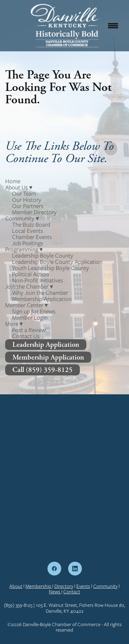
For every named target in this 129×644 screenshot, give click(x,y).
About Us (19, 187)
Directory (64, 586)
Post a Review (29, 330)
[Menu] (113, 25)
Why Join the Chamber (40, 293)
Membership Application (42, 299)
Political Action (31, 274)
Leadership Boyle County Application (57, 262)
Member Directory (34, 212)
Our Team (24, 194)
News (55, 592)
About (16, 586)
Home (13, 181)
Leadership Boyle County (43, 256)
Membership (39, 586)
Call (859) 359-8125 (42, 370)
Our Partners (28, 206)
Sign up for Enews (34, 311)
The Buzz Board (31, 225)
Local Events (28, 231)
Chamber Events (32, 237)
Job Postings (28, 243)
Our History (27, 200)
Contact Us (26, 336)
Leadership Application (46, 345)
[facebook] (54, 569)
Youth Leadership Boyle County (51, 268)
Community (105, 586)
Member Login (30, 318)
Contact (72, 592)
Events (83, 586)
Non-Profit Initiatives (37, 280)
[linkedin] (75, 569)
